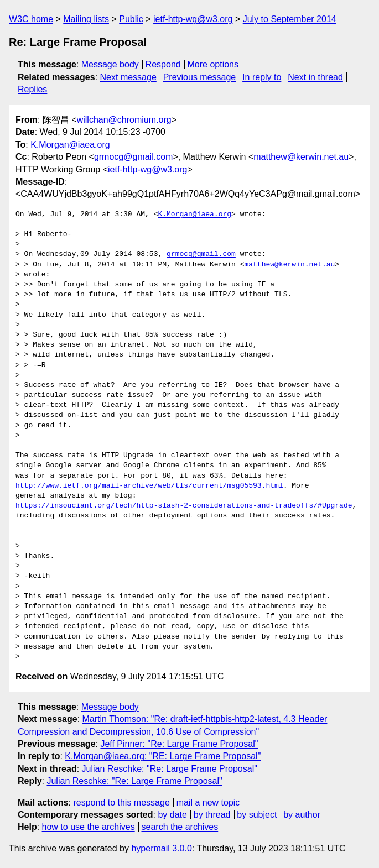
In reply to (262, 77)
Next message (128, 77)
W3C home (31, 19)
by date (172, 815)
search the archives (180, 827)
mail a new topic (208, 802)
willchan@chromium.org (124, 120)
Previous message (200, 77)
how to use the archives (89, 827)
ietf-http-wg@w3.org (193, 19)
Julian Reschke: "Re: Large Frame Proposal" (170, 769)
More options (213, 64)
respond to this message (121, 802)
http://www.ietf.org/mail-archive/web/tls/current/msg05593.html (149, 486)
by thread (212, 815)
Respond (163, 64)
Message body (110, 64)
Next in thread (315, 77)
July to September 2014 (290, 19)
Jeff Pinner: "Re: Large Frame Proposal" (179, 744)
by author (302, 815)
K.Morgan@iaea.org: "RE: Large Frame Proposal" (163, 756)
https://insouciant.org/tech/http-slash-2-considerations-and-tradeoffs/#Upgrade (184, 506)
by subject (257, 815)
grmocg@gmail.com (134, 157)
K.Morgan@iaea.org (70, 145)
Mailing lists (86, 19)
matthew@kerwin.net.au (301, 157)
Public (131, 19)
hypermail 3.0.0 (161, 848)
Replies (32, 89)
